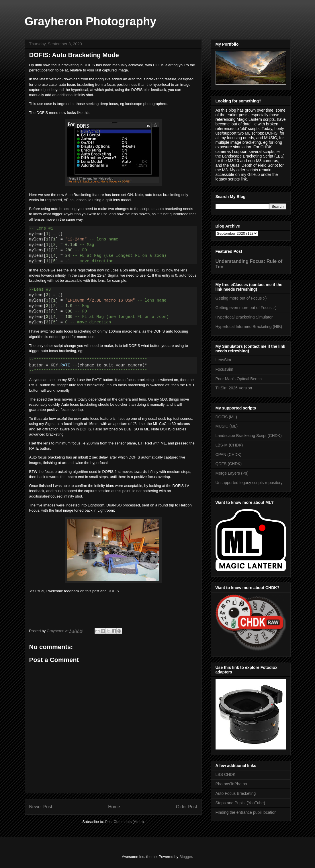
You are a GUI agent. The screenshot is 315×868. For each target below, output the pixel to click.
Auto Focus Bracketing (236, 793)
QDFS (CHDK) (229, 464)
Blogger (186, 857)
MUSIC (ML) (227, 426)
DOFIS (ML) (226, 417)
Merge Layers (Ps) (232, 473)
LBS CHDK (226, 774)
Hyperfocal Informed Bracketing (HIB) (249, 327)
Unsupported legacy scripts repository (249, 483)
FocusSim (224, 369)
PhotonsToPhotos (231, 784)
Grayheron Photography (91, 21)
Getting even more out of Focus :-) (246, 308)
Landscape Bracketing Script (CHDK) (249, 436)
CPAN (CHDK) (229, 455)
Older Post (187, 807)
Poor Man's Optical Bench (239, 379)
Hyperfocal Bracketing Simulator (244, 317)
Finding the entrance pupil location (246, 812)
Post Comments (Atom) (125, 822)
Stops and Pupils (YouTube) (240, 803)
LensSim (223, 360)
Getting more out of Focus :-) (241, 298)
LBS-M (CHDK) (229, 445)
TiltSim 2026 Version (234, 388)
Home (114, 807)
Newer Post (41, 807)
